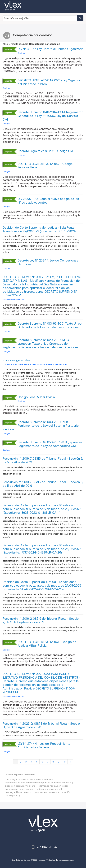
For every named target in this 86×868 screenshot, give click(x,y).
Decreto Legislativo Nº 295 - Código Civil (45, 151)
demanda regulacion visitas (54, 786)
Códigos (21, 53)
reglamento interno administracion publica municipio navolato (38, 783)
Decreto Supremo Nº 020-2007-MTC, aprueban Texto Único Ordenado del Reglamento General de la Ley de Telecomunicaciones (41, 344)
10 (64, 762)
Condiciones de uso (21, 860)
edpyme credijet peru (49, 789)
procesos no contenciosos (19, 789)
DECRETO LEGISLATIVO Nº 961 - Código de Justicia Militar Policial (47, 644)
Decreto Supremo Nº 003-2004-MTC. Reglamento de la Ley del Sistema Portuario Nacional (41, 426)
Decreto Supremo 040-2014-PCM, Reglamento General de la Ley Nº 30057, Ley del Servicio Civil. (43, 116)
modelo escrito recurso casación (53, 792)
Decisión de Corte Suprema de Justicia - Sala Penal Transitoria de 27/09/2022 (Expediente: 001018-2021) (39, 229)
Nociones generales (16, 360)
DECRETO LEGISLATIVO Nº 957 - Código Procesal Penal (45, 166)
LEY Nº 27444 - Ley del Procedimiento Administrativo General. (44, 746)
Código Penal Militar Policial (36, 397)
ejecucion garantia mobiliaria (20, 786)
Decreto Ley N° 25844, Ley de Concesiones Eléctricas (48, 262)
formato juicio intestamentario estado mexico (29, 779)
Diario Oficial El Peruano (13, 299)
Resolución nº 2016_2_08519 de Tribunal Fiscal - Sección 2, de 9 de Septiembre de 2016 (41, 620)
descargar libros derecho (18, 792)
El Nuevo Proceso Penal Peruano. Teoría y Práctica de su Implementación (35, 364)
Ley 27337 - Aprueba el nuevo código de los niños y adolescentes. (48, 201)
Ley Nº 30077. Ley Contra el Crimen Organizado (50, 49)
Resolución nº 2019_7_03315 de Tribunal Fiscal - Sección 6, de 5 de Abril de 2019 (43, 460)
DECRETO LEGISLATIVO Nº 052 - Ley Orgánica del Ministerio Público (49, 82)
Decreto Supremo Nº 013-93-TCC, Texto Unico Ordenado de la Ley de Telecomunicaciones (50, 325)
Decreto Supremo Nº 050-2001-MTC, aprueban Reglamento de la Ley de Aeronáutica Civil (50, 444)
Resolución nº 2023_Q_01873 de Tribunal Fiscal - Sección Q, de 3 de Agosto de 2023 (42, 725)
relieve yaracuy (13, 795)
